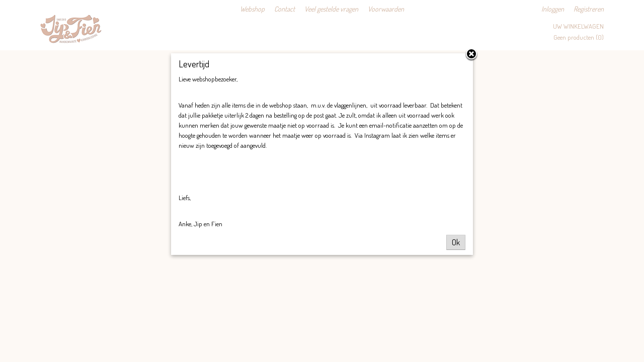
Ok (456, 242)
